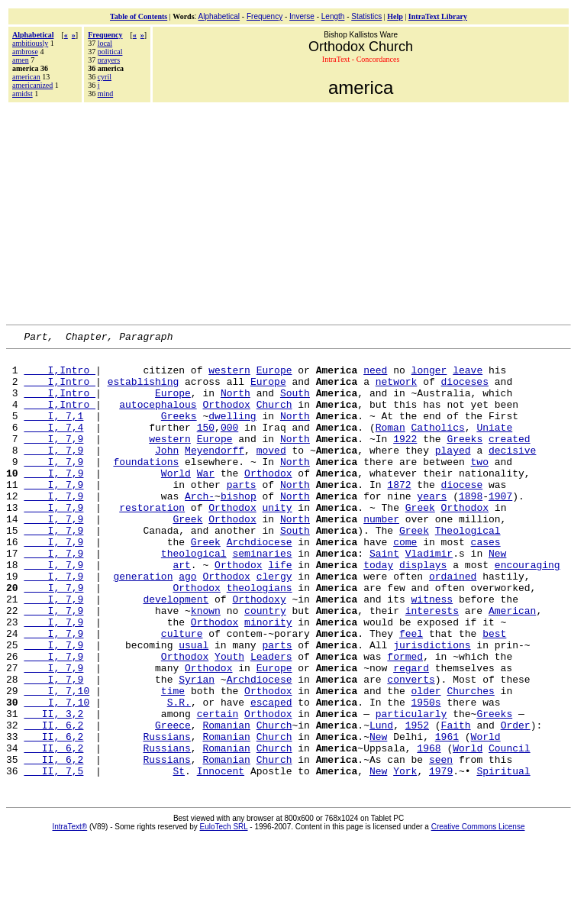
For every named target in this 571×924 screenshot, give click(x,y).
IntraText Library (438, 16)
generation (143, 624)
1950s (426, 775)
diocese (462, 514)
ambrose (25, 52)
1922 (405, 459)
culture (182, 693)
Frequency (265, 16)
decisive (512, 473)
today (378, 610)
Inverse (302, 16)
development (176, 651)
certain (218, 789)
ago (187, 624)
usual (194, 706)
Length (333, 16)
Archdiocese (260, 583)
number (381, 555)
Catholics (438, 445)
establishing (144, 390)
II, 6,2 (53, 803)
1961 (447, 816)
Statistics (366, 16)
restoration (152, 541)
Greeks (179, 431)
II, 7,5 (53, 858)
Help (395, 16)
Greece (173, 803)
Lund (381, 803)
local (105, 43)
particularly (411, 789)
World (176, 500)
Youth (229, 720)
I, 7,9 (53, 459)
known (206, 665)
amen (21, 60)
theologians (260, 638)
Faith (456, 803)
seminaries (262, 596)
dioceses (465, 390)
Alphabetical (219, 16)
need (375, 376)
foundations (146, 486)
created (510, 459)
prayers (109, 60)
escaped (271, 775)
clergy (274, 624)
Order (516, 803)
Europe (274, 376)
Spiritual (503, 858)
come (405, 583)
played (453, 473)
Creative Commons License (478, 914)
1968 (429, 830)
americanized (32, 85)
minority (268, 679)
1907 (500, 528)
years (432, 528)
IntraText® (70, 914)
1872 (399, 514)
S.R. (179, 775)
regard (411, 734)
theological (194, 596)
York (405, 858)
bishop (239, 528)
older (426, 761)
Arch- (200, 528)
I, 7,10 (56, 761)
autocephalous (158, 418)
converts (411, 748)
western (229, 376)
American (512, 665)
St (179, 858)
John (167, 473)
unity (277, 541)
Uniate (494, 445)
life (280, 610)
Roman (390, 445)
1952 (417, 803)
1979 (441, 858)
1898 (471, 528)
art (181, 610)
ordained (453, 624)
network (397, 390)
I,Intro (60, 376)
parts (242, 514)
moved (271, 473)
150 (206, 445)
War (206, 500)
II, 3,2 (53, 789)
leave (468, 376)
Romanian (226, 803)
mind (106, 94)
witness (432, 651)
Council (510, 830)
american (26, 77)
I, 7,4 (53, 445)
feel (411, 693)
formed (405, 720)
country (265, 665)
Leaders (271, 720)
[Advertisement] (289, 212)
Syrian (197, 748)
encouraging (527, 610)
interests (432, 665)
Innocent (221, 858)
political (110, 52)
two (480, 486)
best (494, 693)
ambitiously (30, 43)
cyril (105, 77)
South (295, 404)
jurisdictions (432, 706)
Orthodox (226, 418)
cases (486, 583)
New (497, 596)
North (235, 404)
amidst (23, 94)
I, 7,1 (53, 431)
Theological (468, 569)
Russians (166, 816)
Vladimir (429, 596)
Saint (384, 596)
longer (429, 376)
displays (423, 610)
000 (229, 445)
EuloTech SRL (224, 914)
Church (274, 418)
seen (441, 844)
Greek (420, 541)
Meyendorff (215, 473)
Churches (470, 761)
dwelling (232, 431)
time (173, 761)
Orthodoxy (259, 651)
